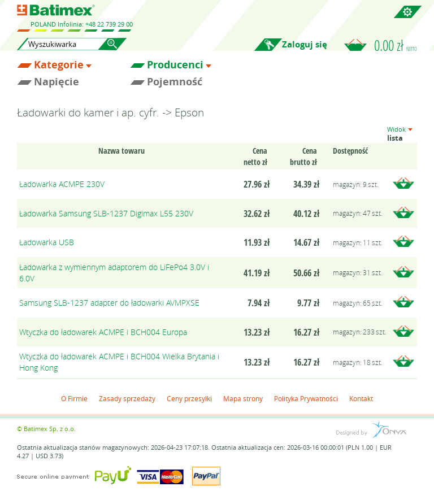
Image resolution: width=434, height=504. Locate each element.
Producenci (175, 65)
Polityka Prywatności (306, 398)
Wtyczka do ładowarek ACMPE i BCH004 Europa (103, 332)
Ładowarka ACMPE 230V (62, 184)
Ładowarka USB (47, 242)
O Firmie (74, 398)
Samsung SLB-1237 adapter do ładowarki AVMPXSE (109, 303)
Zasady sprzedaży (127, 398)
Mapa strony (243, 398)
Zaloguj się (305, 44)
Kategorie (59, 65)
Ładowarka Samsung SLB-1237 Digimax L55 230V (106, 213)
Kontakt (361, 398)
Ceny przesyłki (189, 398)
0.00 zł (396, 45)
